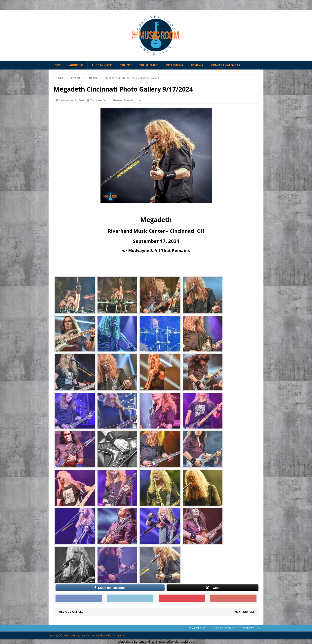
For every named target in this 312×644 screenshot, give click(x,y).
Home (57, 65)
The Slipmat (148, 65)
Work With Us (251, 628)
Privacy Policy (197, 628)
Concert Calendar (226, 65)
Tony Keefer (98, 100)
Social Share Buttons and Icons (137, 642)
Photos (117, 100)
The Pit (125, 65)
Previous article (70, 612)
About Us (76, 65)
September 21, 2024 (72, 100)
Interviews (174, 65)
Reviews (197, 65)
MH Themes (118, 636)
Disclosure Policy (225, 628)
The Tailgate (102, 65)
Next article (245, 612)
